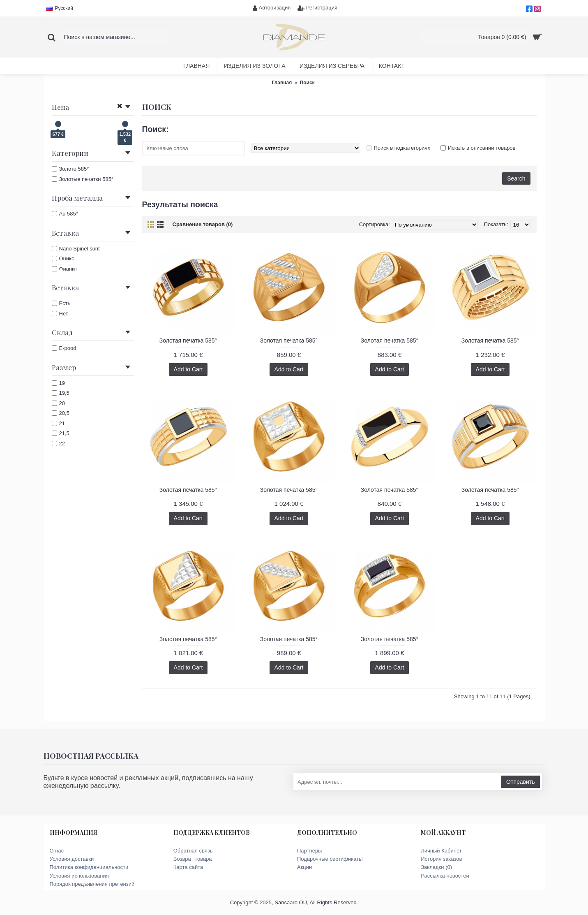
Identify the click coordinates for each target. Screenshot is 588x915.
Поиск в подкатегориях (402, 148)
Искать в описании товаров (482, 148)
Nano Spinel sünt (76, 249)
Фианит (65, 269)
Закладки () (436, 867)
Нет (60, 314)
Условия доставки (72, 859)
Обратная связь (193, 851)
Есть (61, 303)
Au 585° (65, 214)
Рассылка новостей (445, 876)
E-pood (64, 348)
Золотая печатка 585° (188, 341)
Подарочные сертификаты (330, 859)
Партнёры (309, 851)
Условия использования (79, 876)
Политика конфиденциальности (89, 867)
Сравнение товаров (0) (203, 224)
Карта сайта (188, 867)
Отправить (520, 782)
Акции (304, 867)
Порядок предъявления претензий (92, 884)
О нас (57, 851)
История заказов (441, 859)
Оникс (63, 258)
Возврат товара (193, 859)
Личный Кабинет (441, 851)
